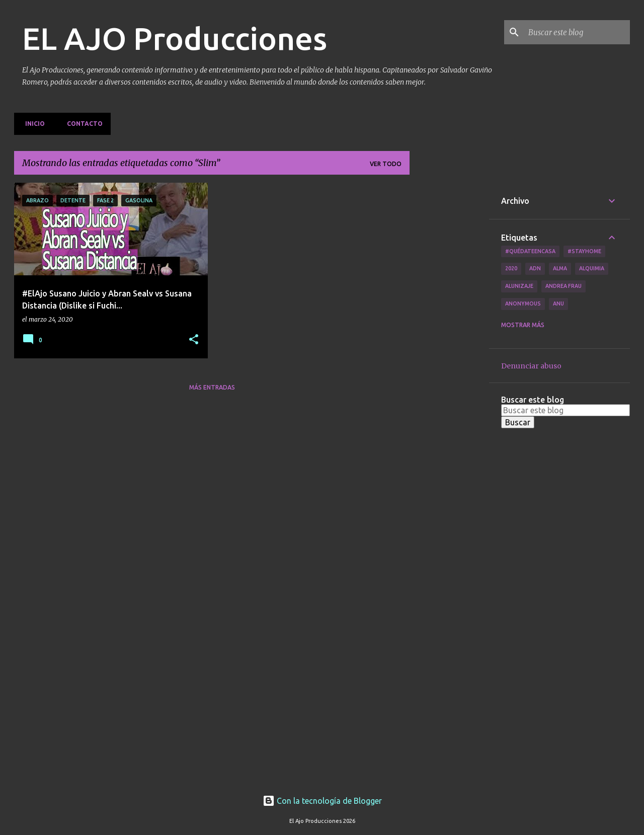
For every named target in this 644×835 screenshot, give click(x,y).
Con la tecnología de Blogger (322, 801)
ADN (535, 268)
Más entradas (212, 387)
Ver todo (386, 164)
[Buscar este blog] (577, 32)
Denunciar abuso (531, 366)
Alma (560, 268)
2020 (511, 268)
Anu (558, 303)
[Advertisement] (449, 334)
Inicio (32, 124)
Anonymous (523, 303)
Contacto (82, 124)
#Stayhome (584, 251)
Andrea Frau (563, 286)
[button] (194, 340)
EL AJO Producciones (175, 38)
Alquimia (592, 268)
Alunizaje (519, 286)
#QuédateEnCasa (530, 251)
